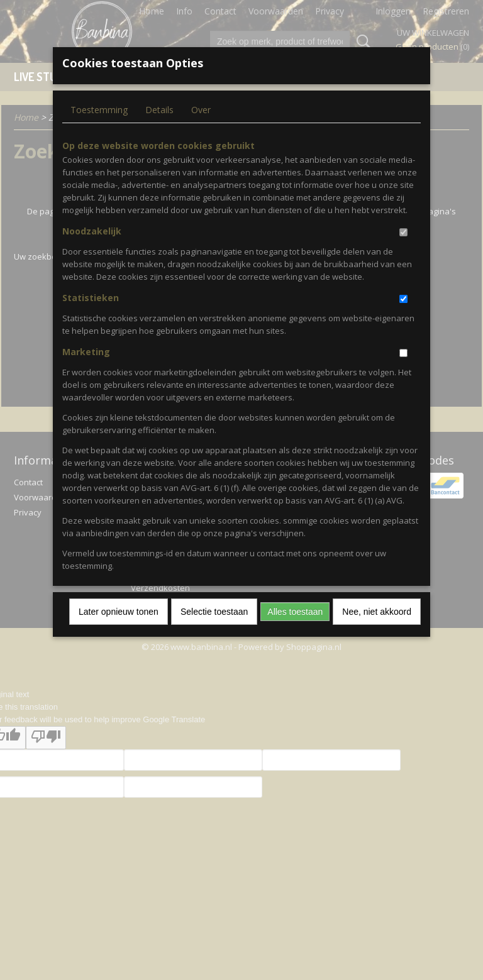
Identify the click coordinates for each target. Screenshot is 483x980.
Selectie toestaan (214, 612)
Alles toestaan (295, 612)
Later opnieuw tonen (119, 612)
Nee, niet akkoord (377, 612)
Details (159, 110)
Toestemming (99, 110)
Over (201, 110)
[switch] (403, 232)
